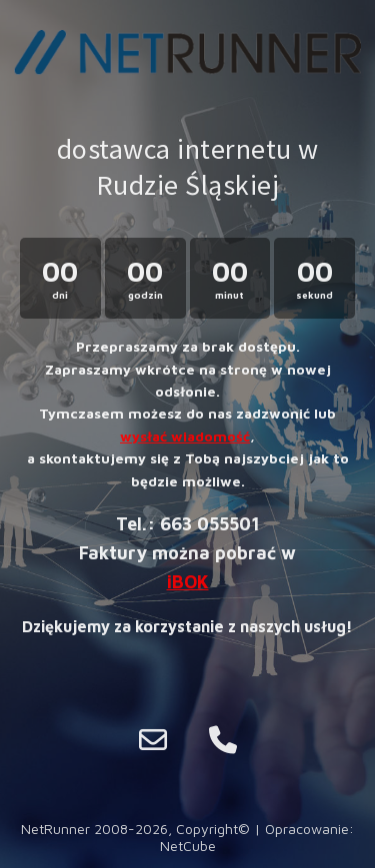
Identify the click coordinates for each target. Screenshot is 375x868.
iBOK (188, 582)
